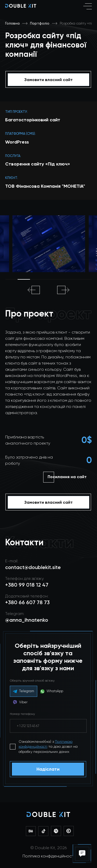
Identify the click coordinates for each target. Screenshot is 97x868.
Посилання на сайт (67, 477)
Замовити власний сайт (48, 80)
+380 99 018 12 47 (27, 585)
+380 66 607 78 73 (27, 602)
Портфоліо (40, 23)
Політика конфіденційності (48, 856)
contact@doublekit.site (33, 567)
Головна (12, 23)
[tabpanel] (49, 244)
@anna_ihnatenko (27, 620)
